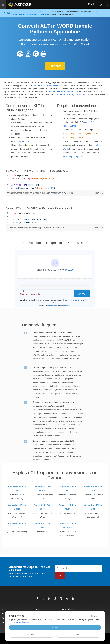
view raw (99, 193)
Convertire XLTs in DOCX (68, 489)
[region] (55, 182)
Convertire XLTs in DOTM (17, 507)
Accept (55, 628)
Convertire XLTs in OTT (17, 525)
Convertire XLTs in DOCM (42, 489)
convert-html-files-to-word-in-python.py (24, 227)
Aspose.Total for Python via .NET (48, 85)
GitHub (70, 193)
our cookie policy (22, 622)
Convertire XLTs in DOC (17, 489)
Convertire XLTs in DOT (93, 489)
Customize (32, 635)
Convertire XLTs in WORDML (68, 525)
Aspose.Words (69, 126)
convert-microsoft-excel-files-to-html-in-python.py (29, 193)
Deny (78, 635)
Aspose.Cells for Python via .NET (63, 91)
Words (66, 149)
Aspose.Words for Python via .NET (71, 94)
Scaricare (55, 66)
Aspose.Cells (89, 122)
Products (36, 609)
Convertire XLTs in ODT (93, 507)
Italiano (92, 4)
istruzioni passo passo (73, 156)
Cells (97, 145)
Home (4, 609)
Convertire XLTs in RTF (42, 525)
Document (27, 141)
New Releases (69, 609)
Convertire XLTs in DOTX (42, 507)
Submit (60, 575)
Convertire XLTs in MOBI (68, 507)
